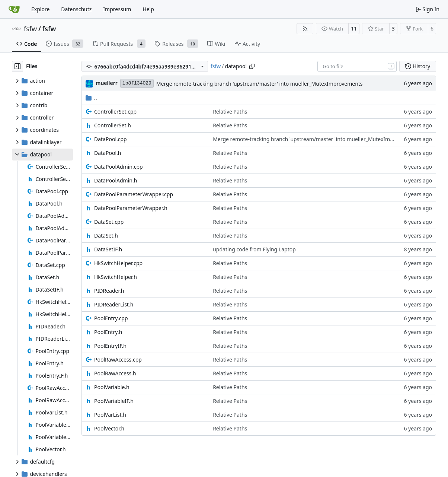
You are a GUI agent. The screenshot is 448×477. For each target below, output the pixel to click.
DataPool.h (108, 153)
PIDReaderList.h (114, 304)
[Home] (14, 9)
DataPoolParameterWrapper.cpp (134, 194)
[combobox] (357, 66)
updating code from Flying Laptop (254, 249)
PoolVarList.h (110, 415)
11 (354, 28)
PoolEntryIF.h (110, 346)
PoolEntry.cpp (111, 318)
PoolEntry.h (108, 332)
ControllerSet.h (113, 125)
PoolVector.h (109, 428)
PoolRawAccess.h (115, 373)
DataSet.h (106, 236)
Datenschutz (76, 9)
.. (91, 98)
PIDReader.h (109, 291)
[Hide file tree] (17, 66)
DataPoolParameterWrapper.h (131, 208)
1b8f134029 (137, 83)
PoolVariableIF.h (114, 401)
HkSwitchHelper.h (116, 277)
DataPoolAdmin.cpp (119, 167)
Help (148, 9)
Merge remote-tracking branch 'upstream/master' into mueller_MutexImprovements (260, 84)
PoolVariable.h (112, 387)
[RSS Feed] (305, 29)
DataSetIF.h (108, 249)
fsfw (30, 29)
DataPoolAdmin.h (116, 180)
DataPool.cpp (111, 139)
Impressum (117, 9)
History (418, 66)
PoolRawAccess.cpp (118, 360)
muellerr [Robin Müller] (107, 83)
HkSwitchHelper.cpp (118, 263)
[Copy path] (252, 66)
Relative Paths (230, 112)
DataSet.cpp (109, 222)
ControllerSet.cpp (115, 112)
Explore (40, 9)
